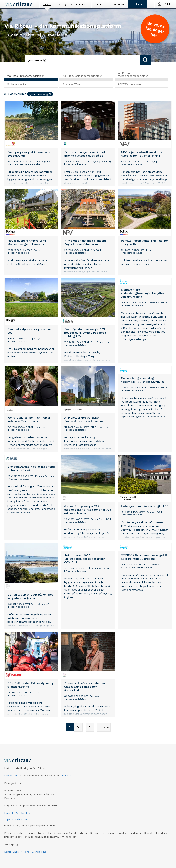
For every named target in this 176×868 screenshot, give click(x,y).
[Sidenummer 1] (70, 727)
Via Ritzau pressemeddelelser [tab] (26, 76)
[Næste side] (90, 727)
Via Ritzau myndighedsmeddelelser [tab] (133, 74)
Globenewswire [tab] (17, 84)
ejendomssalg (40, 94)
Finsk (44, 852)
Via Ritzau (67, 776)
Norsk (27, 852)
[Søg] (83, 60)
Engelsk (17, 852)
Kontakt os (11, 776)
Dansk (8, 852)
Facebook (22, 813)
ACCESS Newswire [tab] (129, 84)
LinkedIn (9, 813)
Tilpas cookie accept (17, 819)
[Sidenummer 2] (78, 727)
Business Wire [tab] (71, 84)
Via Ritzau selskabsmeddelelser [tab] (82, 76)
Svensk (36, 852)
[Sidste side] (104, 727)
